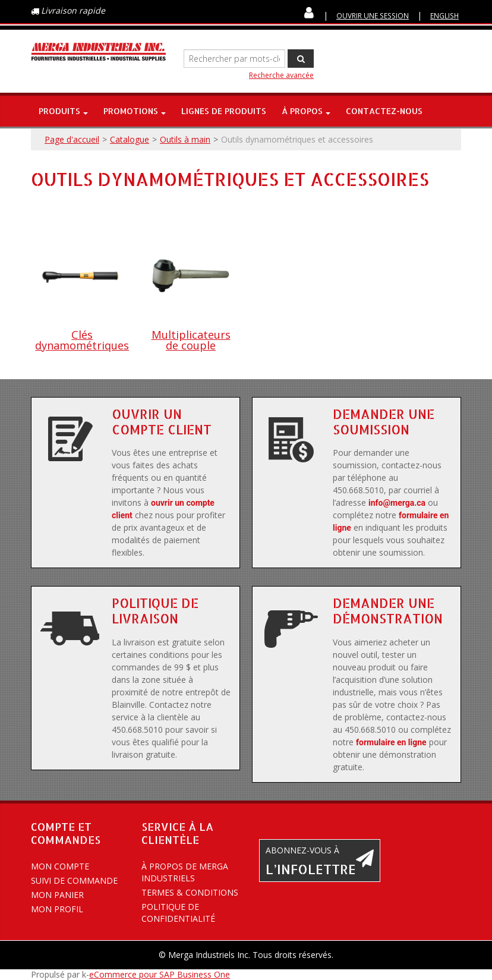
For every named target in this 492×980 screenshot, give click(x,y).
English (444, 15)
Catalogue (130, 139)
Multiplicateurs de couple (191, 340)
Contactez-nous (384, 111)
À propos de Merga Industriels (185, 872)
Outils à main (185, 139)
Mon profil (57, 909)
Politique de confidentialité (178, 913)
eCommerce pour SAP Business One (160, 974)
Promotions (135, 111)
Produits (63, 111)
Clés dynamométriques (82, 340)
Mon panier (57, 895)
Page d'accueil (72, 139)
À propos (306, 111)
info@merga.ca (397, 503)
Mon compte (60, 866)
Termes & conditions (190, 892)
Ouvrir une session (373, 15)
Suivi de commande (74, 880)
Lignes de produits (224, 111)
